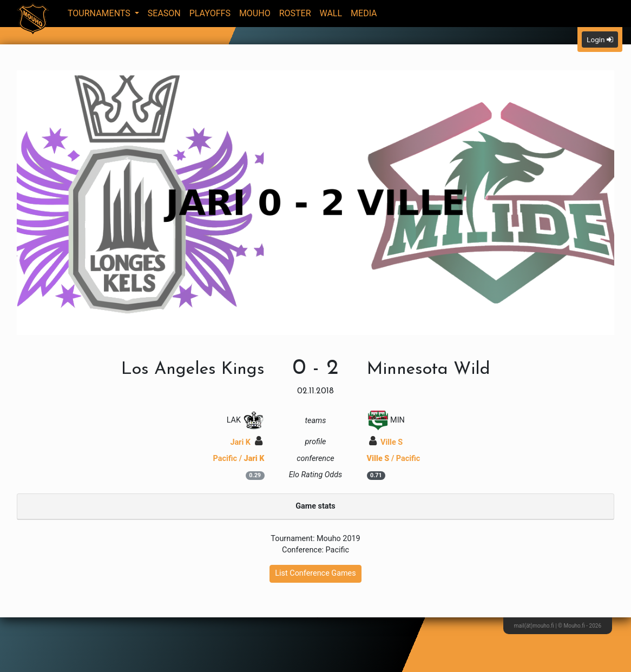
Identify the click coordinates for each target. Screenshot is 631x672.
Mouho (255, 13)
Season (164, 13)
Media (364, 13)
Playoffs (210, 13)
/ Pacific (394, 459)
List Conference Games (315, 573)
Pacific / (239, 459)
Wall (331, 13)
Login (600, 39)
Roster (295, 13)
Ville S (386, 442)
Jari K (246, 442)
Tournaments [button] (100, 13)
